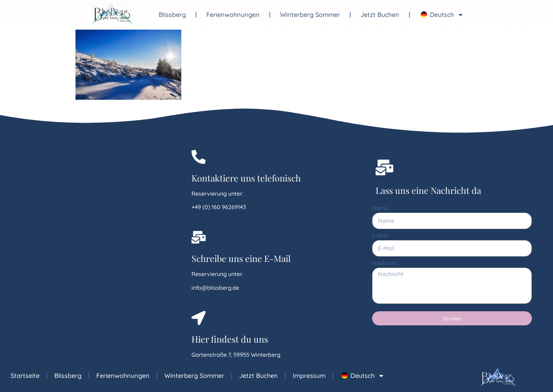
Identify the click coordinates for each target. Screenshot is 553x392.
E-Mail (380, 236)
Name (380, 208)
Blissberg (172, 15)
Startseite (25, 376)
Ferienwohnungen (233, 15)
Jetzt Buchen (380, 15)
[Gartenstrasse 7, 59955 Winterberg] (92, 249)
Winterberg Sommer (310, 15)
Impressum (309, 376)
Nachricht (385, 263)
